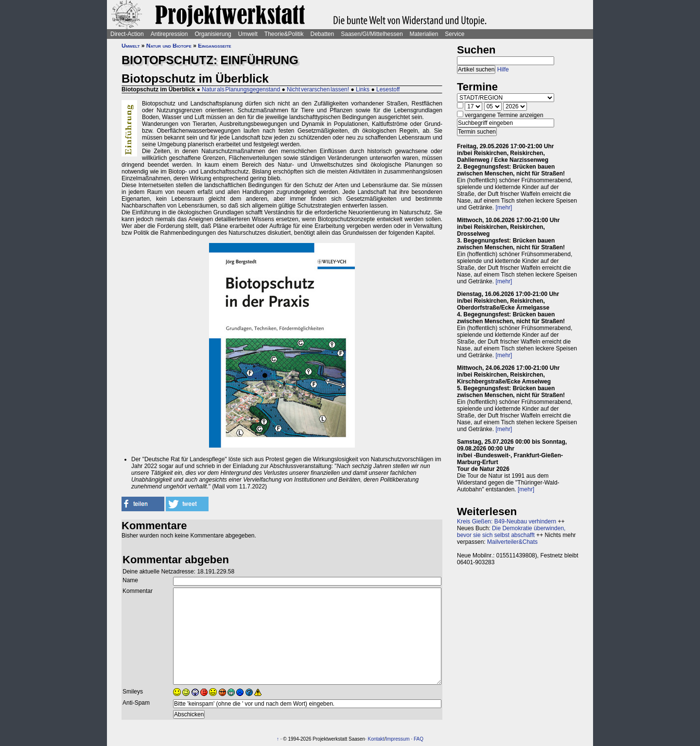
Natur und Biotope (169, 46)
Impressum (397, 739)
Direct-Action (127, 34)
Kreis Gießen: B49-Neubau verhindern (507, 521)
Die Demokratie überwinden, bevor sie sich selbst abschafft (511, 532)
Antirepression (169, 34)
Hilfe (503, 69)
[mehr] (504, 208)
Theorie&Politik (284, 34)
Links (363, 89)
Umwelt (248, 34)
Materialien (424, 34)
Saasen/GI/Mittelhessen (372, 34)
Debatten (323, 34)
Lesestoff (388, 89)
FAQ (419, 739)
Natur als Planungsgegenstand (241, 89)
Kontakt (376, 739)
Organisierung (213, 34)
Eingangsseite (214, 46)
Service (455, 34)
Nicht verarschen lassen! (318, 89)
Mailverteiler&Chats (512, 542)
